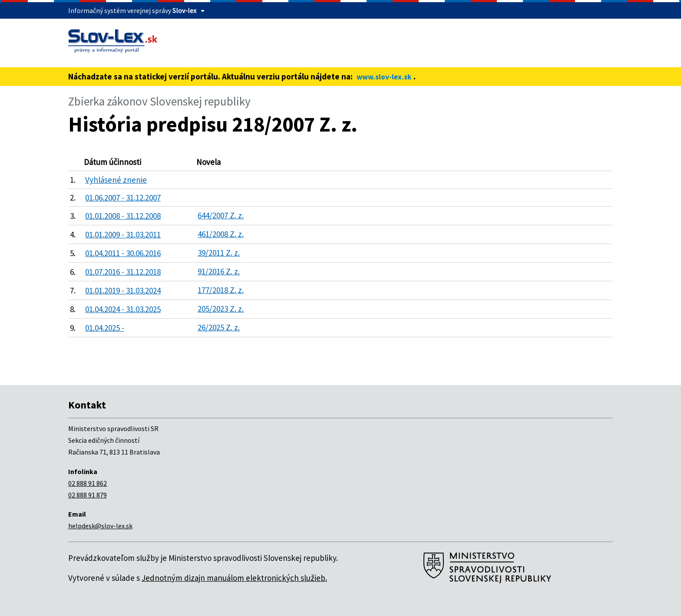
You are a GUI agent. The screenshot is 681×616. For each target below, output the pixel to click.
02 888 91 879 (88, 495)
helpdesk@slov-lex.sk (100, 526)
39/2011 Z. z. (219, 253)
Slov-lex (184, 10)
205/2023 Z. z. (221, 309)
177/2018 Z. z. (221, 290)
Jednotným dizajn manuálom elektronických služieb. (234, 578)
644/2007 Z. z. (221, 215)
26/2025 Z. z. (219, 327)
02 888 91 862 (88, 483)
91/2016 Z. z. (219, 271)
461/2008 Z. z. (221, 234)
